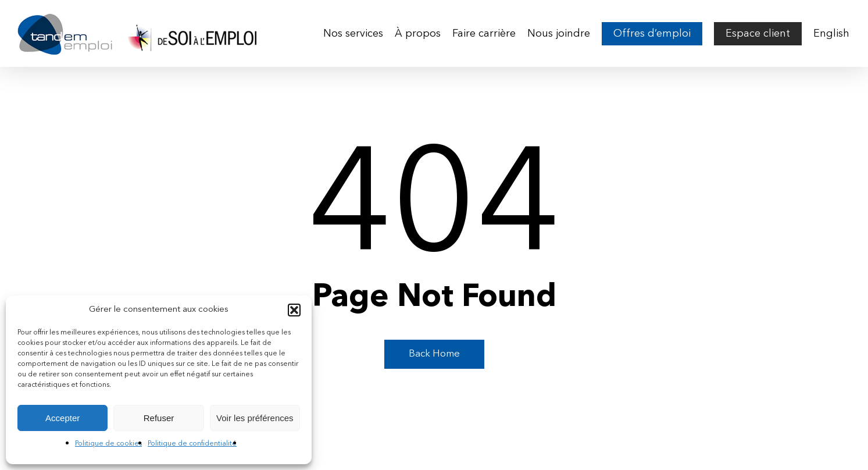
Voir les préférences (255, 418)
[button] (294, 310)
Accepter (62, 418)
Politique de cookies (108, 444)
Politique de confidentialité (192, 444)
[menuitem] (831, 34)
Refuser (159, 418)
